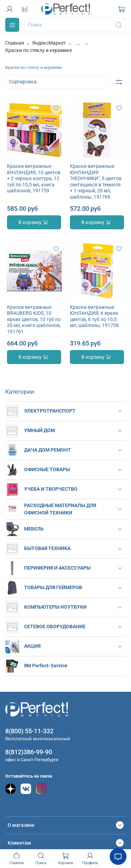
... (78, 43)
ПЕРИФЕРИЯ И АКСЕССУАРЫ (57, 568)
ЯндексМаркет (49, 43)
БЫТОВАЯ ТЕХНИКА (47, 548)
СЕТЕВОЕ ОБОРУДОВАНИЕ (55, 626)
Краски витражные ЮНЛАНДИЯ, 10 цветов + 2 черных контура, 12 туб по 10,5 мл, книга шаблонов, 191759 (34, 178)
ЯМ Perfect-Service (46, 666)
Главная (15, 43)
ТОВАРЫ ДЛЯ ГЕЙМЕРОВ (53, 587)
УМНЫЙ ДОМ (39, 430)
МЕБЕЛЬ (34, 529)
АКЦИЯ (32, 646)
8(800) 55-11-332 (29, 731)
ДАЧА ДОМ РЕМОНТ (48, 450)
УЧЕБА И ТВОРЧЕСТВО (51, 489)
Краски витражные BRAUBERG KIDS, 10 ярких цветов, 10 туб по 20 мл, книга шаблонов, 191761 (34, 319)
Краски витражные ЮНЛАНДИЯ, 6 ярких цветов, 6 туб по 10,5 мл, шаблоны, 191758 (94, 316)
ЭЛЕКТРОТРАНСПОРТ (50, 411)
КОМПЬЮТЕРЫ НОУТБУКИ (55, 607)
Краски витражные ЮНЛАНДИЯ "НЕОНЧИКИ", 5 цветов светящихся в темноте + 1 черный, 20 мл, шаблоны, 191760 (96, 181)
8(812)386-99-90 (29, 752)
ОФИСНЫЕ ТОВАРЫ (47, 469)
